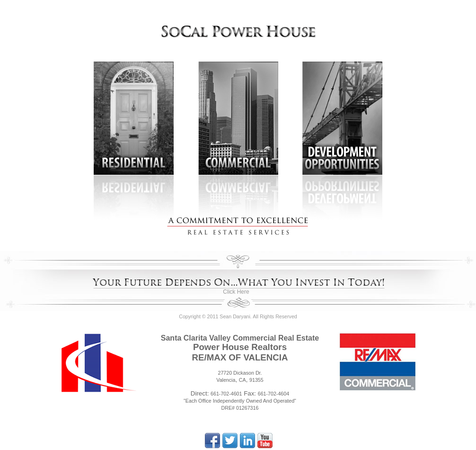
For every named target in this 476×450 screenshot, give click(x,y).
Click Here (236, 292)
